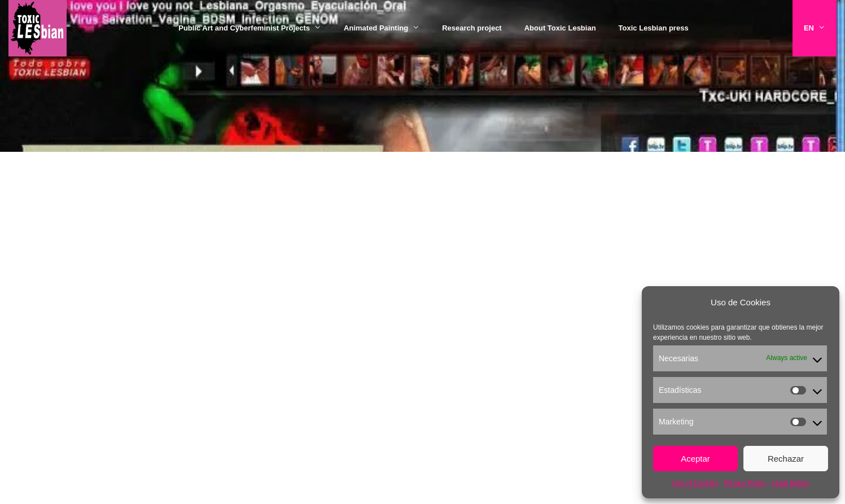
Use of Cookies (695, 483)
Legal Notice (791, 483)
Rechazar (786, 459)
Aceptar (695, 459)
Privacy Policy (745, 483)
